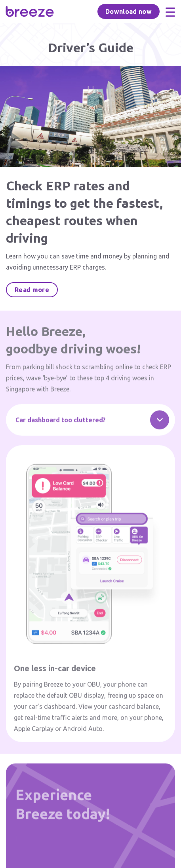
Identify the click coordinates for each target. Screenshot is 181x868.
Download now (129, 11)
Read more (32, 290)
